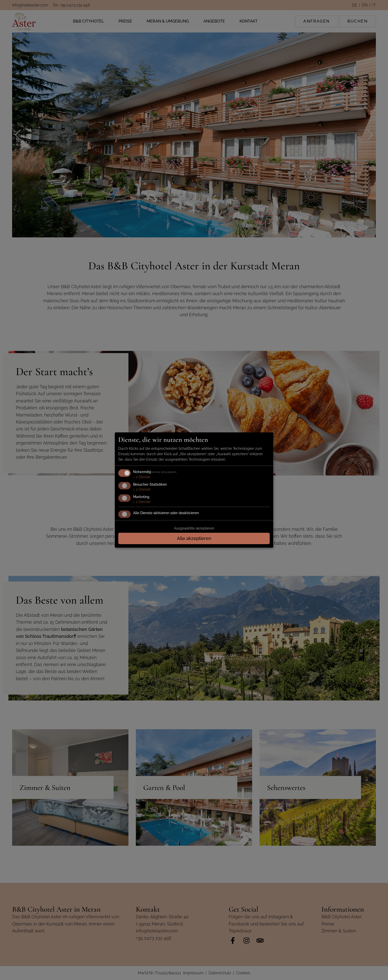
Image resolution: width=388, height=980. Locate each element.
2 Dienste (142, 477)
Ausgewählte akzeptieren (194, 528)
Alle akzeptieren (194, 538)
